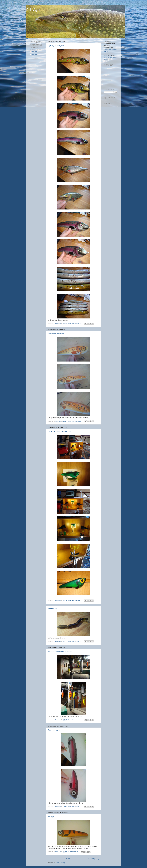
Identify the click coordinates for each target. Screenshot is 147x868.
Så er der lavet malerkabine (59, 431)
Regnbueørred (54, 730)
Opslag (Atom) (60, 863)
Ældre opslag (93, 859)
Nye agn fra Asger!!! (56, 45)
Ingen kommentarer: (75, 324)
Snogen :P (52, 609)
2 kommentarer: (73, 852)
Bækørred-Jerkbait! (56, 334)
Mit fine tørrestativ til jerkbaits (60, 652)
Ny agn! (51, 817)
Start (68, 859)
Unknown (35, 52)
